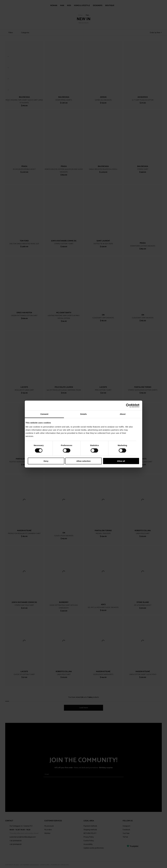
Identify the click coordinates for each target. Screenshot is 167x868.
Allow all (121, 461)
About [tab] (123, 414)
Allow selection (83, 461)
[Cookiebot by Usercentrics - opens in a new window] (128, 405)
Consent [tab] (44, 414)
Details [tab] (83, 414)
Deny (46, 461)
